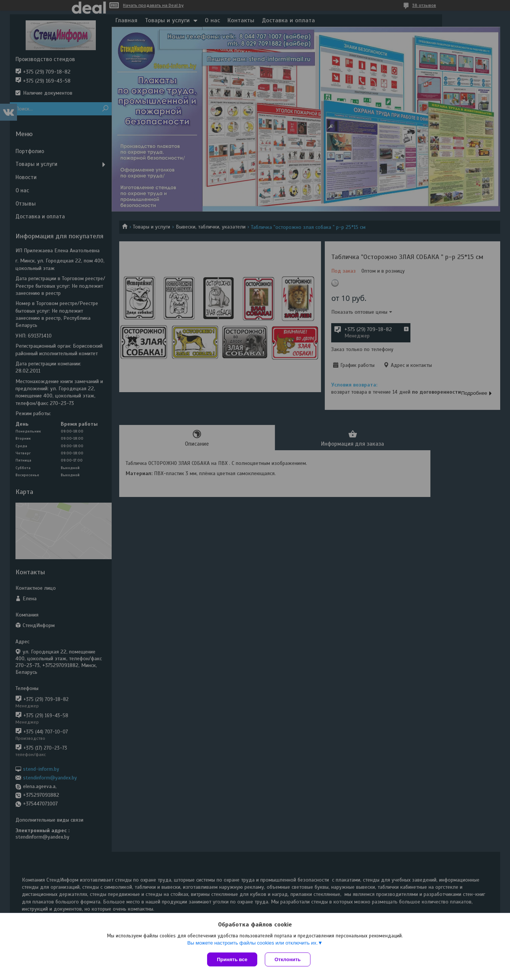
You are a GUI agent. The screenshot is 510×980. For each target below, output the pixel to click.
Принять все (232, 959)
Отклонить (288, 959)
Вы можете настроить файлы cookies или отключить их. (252, 943)
